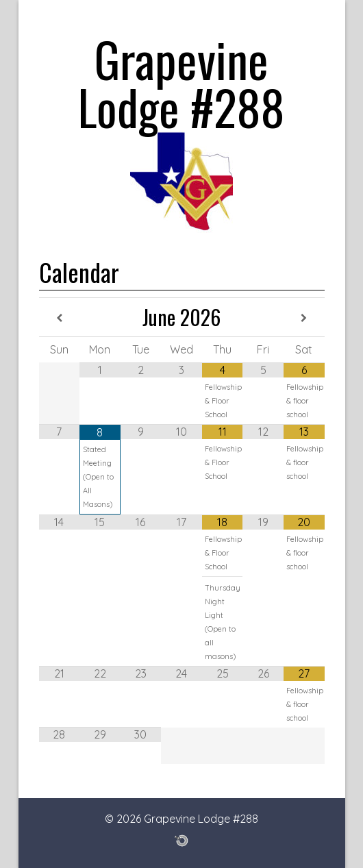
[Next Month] (304, 318)
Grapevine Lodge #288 (181, 82)
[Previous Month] (60, 318)
